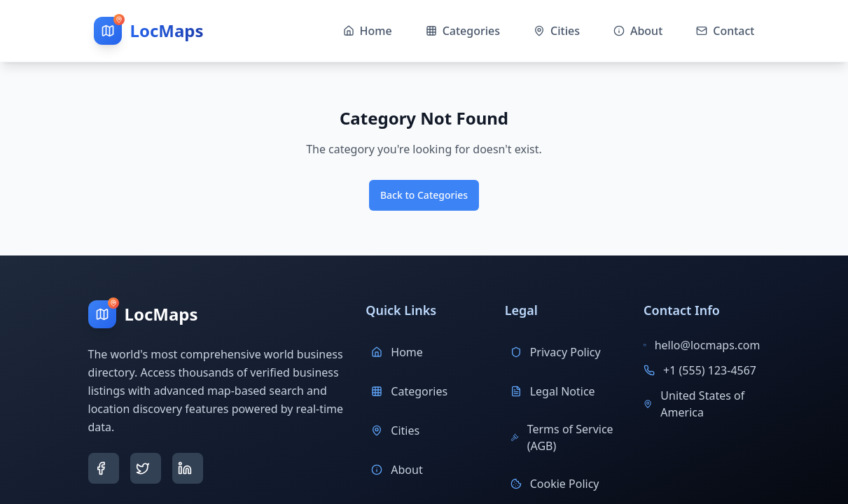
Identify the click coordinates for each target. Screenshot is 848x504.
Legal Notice (553, 391)
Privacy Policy (556, 352)
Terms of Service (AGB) (562, 437)
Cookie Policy (555, 484)
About (397, 470)
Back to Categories (424, 195)
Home (397, 352)
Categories (409, 391)
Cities (395, 430)
